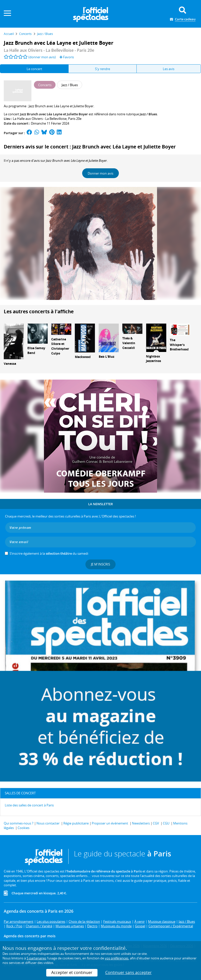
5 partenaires (36, 958)
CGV (156, 823)
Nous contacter (48, 823)
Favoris (67, 57)
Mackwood (83, 357)
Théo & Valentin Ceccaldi (129, 343)
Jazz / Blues (148, 114)
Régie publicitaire (76, 823)
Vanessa (10, 364)
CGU (166, 823)
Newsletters (141, 823)
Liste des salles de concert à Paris (29, 805)
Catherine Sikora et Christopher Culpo (60, 346)
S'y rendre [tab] (103, 69)
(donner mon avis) (42, 57)
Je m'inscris (100, 564)
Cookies (23, 828)
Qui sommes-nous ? (19, 823)
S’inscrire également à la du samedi (49, 553)
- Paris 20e (49, 50)
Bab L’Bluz (107, 357)
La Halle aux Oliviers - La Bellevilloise (40, 119)
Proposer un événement (110, 823)
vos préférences (117, 958)
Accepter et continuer (72, 972)
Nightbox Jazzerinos (154, 359)
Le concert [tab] (34, 69)
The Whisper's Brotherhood (179, 345)
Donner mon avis (100, 173)
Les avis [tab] (169, 69)
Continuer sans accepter (129, 972)
